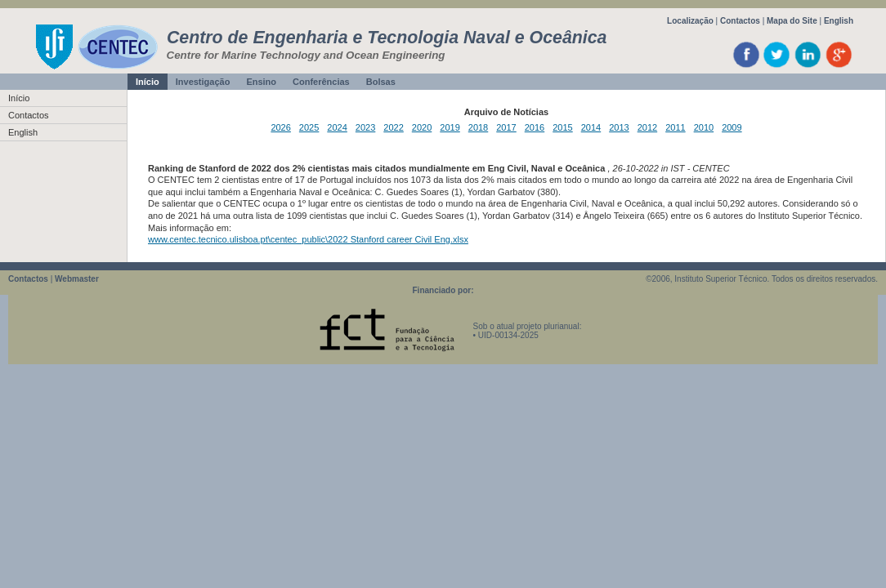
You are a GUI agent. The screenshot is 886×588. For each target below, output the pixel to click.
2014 (591, 127)
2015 (562, 127)
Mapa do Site (792, 21)
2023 (365, 127)
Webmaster (77, 279)
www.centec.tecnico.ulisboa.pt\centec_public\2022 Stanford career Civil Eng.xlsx (308, 239)
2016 (535, 127)
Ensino (261, 82)
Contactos (740, 21)
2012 (647, 127)
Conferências (321, 82)
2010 (704, 127)
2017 (506, 127)
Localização (690, 21)
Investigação (203, 82)
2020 (422, 127)
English (839, 21)
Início (148, 82)
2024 (337, 127)
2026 (280, 127)
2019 (450, 127)
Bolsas (381, 82)
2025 (309, 127)
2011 (675, 127)
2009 (732, 127)
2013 (619, 127)
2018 (478, 127)
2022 (393, 127)
